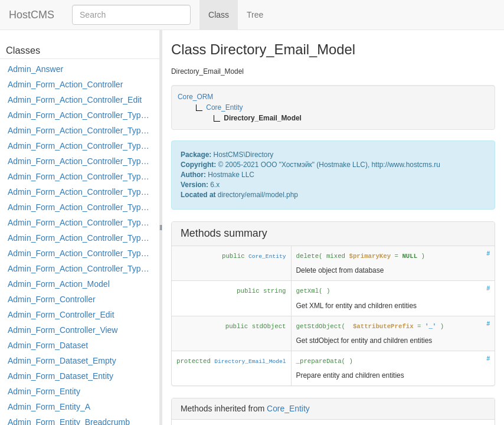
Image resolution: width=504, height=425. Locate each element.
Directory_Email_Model (250, 362)
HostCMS (32, 15)
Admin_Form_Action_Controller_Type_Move (81, 223)
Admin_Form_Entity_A (49, 407)
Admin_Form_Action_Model (59, 284)
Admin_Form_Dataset (48, 345)
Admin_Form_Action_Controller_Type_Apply (81, 115)
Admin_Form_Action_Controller (65, 84)
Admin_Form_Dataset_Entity (60, 376)
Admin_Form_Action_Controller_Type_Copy (81, 130)
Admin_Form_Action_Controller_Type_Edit (81, 161)
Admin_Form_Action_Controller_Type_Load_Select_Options (81, 192)
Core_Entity (267, 256)
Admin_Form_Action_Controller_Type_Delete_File (81, 146)
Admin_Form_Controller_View (63, 330)
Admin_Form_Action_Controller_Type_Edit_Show (81, 176)
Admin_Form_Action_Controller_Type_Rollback (81, 253)
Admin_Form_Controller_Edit (61, 315)
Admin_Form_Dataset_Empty (62, 361)
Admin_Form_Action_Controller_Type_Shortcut (81, 269)
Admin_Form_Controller (52, 299)
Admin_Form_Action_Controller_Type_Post (81, 238)
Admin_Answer (35, 69)
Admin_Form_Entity (44, 391)
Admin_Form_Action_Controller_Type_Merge (81, 207)
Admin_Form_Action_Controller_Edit (75, 100)
